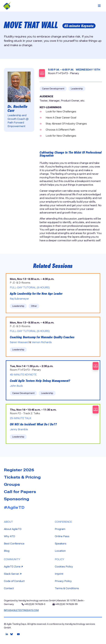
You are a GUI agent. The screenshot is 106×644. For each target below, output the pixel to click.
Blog (7, 551)
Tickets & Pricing (22, 477)
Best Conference (14, 544)
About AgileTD (13, 529)
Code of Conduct (14, 581)
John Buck (16, 386)
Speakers (61, 544)
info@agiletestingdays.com (21, 610)
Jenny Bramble (19, 429)
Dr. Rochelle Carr (18, 108)
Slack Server (13, 574)
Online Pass (62, 536)
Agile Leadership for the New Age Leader (36, 294)
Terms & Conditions (67, 588)
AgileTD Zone (14, 566)
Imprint (59, 574)
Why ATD (9, 536)
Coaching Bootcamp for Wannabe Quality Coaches (42, 337)
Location (60, 551)
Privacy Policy (63, 581)
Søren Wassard (19, 342)
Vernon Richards (42, 342)
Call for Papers (20, 492)
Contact (9, 588)
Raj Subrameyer (19, 299)
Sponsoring (17, 499)
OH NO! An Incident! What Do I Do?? (33, 424)
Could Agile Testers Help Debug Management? (40, 381)
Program (60, 529)
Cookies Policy (64, 567)
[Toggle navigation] (99, 6)
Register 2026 (19, 470)
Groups (12, 484)
